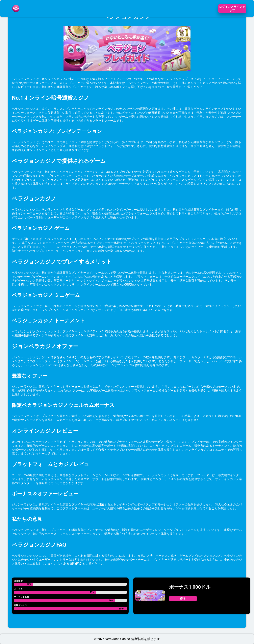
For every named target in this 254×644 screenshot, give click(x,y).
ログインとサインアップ (232, 9)
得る (183, 599)
